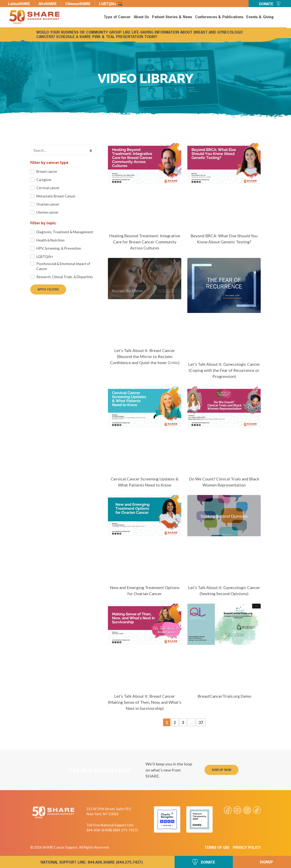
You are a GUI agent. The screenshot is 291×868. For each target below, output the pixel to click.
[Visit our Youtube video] (237, 810)
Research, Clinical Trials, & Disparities (65, 277)
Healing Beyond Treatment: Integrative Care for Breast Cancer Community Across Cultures (145, 242)
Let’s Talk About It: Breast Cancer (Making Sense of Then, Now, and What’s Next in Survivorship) (145, 702)
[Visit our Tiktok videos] (257, 810)
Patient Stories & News (172, 17)
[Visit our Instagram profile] (247, 810)
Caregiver (44, 180)
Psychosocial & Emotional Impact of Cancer (63, 266)
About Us (141, 17)
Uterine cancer (47, 212)
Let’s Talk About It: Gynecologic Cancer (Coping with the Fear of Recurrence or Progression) (224, 370)
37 (202, 722)
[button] (281, 18)
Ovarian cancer (48, 204)
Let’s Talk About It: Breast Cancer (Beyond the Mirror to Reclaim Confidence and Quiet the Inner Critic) (145, 356)
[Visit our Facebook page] (228, 810)
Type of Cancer (117, 17)
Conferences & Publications (219, 17)
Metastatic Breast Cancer (56, 196)
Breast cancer (47, 171)
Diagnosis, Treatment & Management (65, 232)
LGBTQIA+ (45, 257)
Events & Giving (260, 17)
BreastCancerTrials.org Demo (224, 696)
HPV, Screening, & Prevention (59, 248)
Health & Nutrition (50, 240)
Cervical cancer (48, 188)
